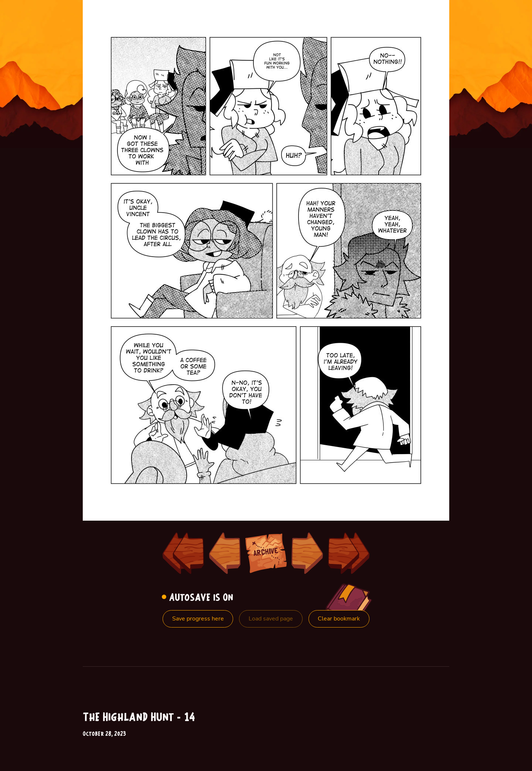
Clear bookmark (339, 619)
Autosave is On (200, 598)
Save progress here (198, 619)
